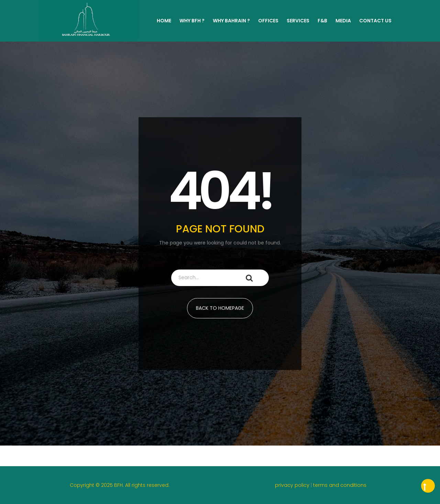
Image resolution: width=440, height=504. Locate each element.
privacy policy (293, 485)
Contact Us (375, 21)
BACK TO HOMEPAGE (220, 308)
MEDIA (343, 21)
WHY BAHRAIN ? (231, 21)
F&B (322, 21)
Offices (268, 21)
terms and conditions (340, 485)
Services (298, 21)
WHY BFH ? (192, 21)
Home (164, 21)
